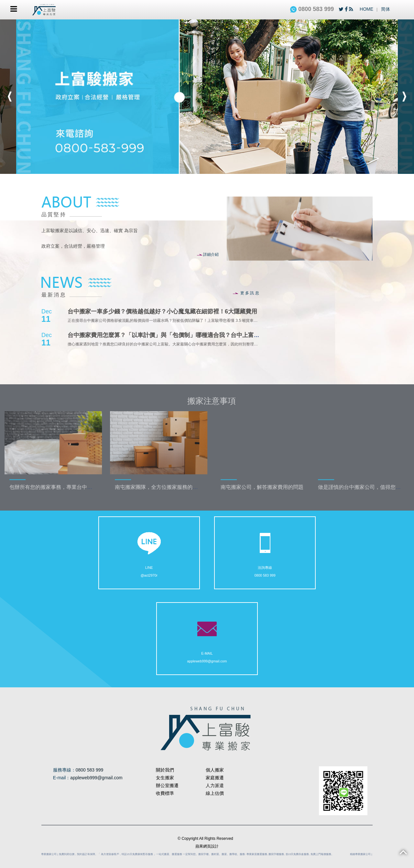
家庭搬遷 (215, 778)
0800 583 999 (312, 9)
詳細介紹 (208, 254)
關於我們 (165, 770)
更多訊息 (246, 293)
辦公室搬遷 (167, 785)
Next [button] (404, 97)
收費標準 (165, 793)
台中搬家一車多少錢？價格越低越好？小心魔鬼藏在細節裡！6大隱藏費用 (162, 311)
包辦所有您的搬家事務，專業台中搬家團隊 (70, 487)
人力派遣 (215, 785)
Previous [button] (10, 97)
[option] (207, 97)
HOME (366, 9)
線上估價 (215, 793)
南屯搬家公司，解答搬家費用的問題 (273, 487)
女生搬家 (165, 778)
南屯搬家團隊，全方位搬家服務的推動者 (173, 487)
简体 (386, 9)
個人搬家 (215, 770)
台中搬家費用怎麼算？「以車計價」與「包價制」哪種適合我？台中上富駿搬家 (169, 335)
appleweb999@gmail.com (207, 645)
